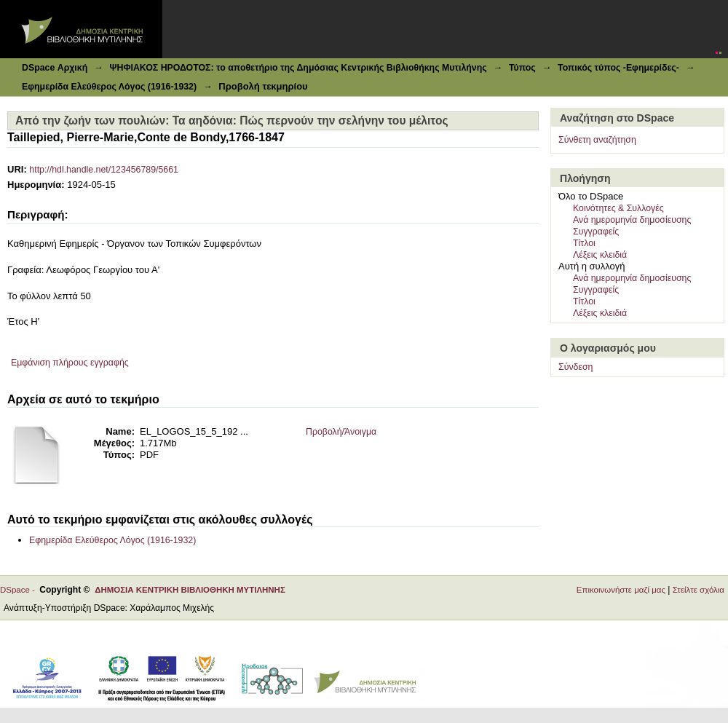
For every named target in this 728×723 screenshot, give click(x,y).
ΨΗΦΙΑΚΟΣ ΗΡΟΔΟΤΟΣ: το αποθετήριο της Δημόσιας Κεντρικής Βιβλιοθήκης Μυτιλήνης (298, 68)
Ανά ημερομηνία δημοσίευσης (632, 220)
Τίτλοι (584, 243)
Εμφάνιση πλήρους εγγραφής (70, 363)
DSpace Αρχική (55, 68)
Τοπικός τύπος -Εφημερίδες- (618, 68)
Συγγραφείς (596, 232)
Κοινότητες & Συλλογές (618, 208)
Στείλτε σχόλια (699, 590)
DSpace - (20, 590)
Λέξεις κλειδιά (600, 255)
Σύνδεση (575, 367)
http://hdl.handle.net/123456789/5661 (104, 170)
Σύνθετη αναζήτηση (597, 140)
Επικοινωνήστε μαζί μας (621, 590)
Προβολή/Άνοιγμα (341, 432)
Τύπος (522, 68)
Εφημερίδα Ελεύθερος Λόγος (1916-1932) (109, 87)
